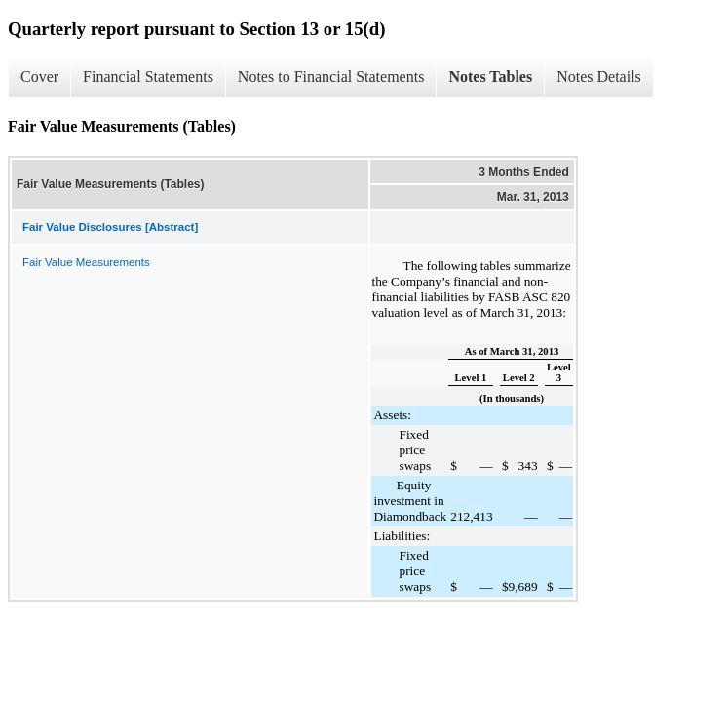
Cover (39, 77)
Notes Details (599, 77)
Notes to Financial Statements (331, 77)
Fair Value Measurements (86, 262)
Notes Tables (490, 77)
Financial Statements (148, 77)
